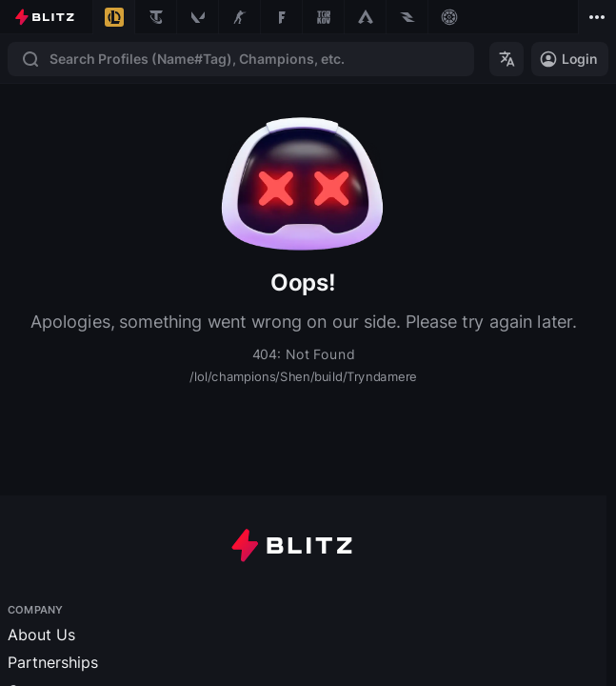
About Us (41, 635)
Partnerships (53, 662)
